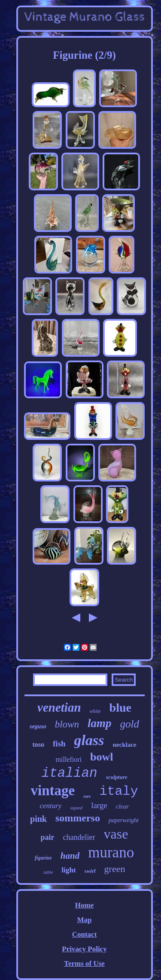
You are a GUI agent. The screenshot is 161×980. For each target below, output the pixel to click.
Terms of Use (84, 963)
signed (76, 808)
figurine (43, 858)
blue (120, 708)
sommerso (78, 818)
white (95, 711)
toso (38, 744)
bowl (102, 757)
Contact (85, 934)
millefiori (69, 759)
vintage (53, 791)
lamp (100, 723)
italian (69, 773)
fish (59, 744)
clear (123, 806)
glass (89, 740)
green (115, 869)
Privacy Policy (84, 949)
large (99, 805)
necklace (125, 745)
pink (38, 819)
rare (87, 796)
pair (48, 837)
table (49, 872)
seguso (38, 726)
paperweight (124, 820)
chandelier (79, 837)
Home (84, 905)
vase (116, 834)
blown (67, 724)
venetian (59, 707)
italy (118, 791)
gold (130, 724)
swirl (90, 871)
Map (84, 920)
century (50, 806)
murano (111, 852)
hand (70, 856)
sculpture (117, 777)
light (69, 870)
